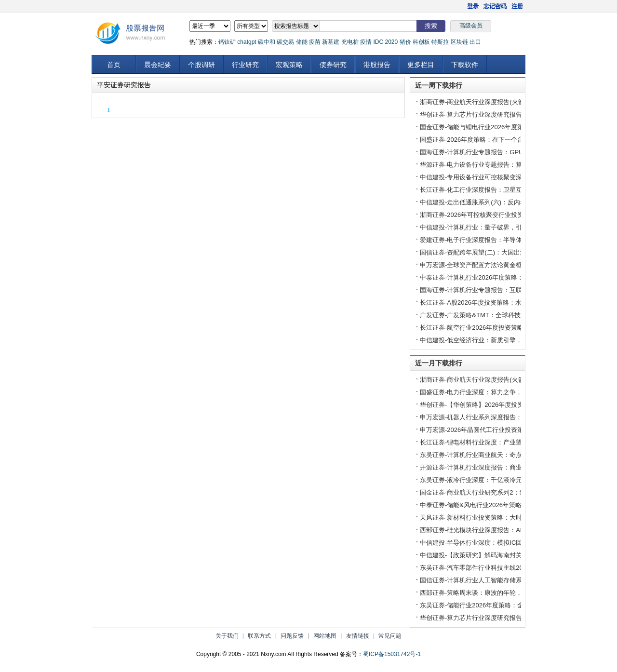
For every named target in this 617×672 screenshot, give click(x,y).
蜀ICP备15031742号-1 (392, 654)
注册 (517, 6)
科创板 (421, 42)
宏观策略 (289, 65)
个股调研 (201, 65)
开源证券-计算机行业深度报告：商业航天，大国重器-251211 (504, 467)
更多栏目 (421, 65)
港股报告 (377, 65)
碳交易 (285, 42)
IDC (378, 42)
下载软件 (465, 65)
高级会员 (471, 26)
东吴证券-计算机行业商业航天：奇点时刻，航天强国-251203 (504, 455)
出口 (475, 42)
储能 (302, 42)
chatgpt (247, 42)
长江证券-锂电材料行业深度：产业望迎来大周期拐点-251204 (504, 442)
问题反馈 (292, 636)
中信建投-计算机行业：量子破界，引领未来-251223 (492, 227)
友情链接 (358, 636)
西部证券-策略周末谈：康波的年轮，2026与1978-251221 (500, 593)
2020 (391, 42)
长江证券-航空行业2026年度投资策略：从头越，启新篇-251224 (508, 328)
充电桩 (350, 42)
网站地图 (325, 636)
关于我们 (227, 636)
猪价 (405, 42)
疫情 (366, 42)
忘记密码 (495, 6)
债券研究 (333, 65)
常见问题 (390, 636)
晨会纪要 (158, 65)
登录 (473, 6)
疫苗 (315, 42)
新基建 (331, 42)
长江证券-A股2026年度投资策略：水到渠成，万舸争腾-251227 (507, 302)
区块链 (459, 42)
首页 (114, 65)
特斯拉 (440, 42)
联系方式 (259, 636)
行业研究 (245, 65)
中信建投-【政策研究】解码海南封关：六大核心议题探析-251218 (511, 555)
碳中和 (267, 42)
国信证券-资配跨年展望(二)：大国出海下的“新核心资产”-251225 (509, 252)
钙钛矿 (227, 42)
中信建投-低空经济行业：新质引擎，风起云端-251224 (495, 340)
